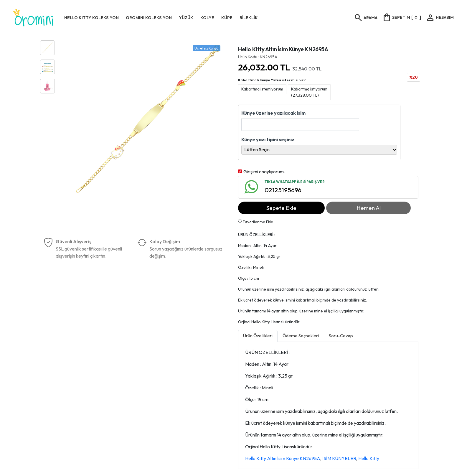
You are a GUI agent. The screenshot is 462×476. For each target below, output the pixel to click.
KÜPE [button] (227, 18)
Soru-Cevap (341, 336)
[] (402, 17)
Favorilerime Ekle (256, 222)
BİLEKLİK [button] (249, 18)
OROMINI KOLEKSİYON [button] (149, 18)
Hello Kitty (369, 458)
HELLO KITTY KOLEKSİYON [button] (91, 18)
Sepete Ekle (281, 208)
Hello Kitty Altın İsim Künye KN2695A (283, 458)
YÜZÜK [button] (186, 18)
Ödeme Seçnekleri (301, 336)
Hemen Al (369, 208)
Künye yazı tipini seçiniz (268, 139)
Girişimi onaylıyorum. (264, 172)
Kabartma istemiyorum (262, 89)
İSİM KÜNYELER (339, 458)
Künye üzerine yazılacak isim (273, 113)
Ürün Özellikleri (258, 336)
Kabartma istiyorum (309, 92)
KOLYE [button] (207, 18)
